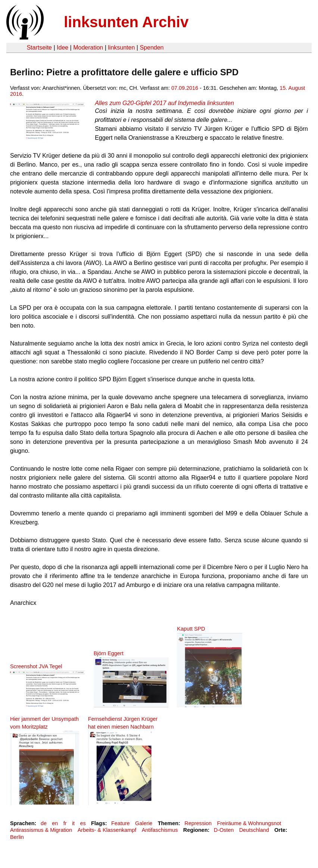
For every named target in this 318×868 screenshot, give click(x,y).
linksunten (121, 48)
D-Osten (224, 830)
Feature (121, 823)
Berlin (17, 837)
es (83, 823)
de (44, 823)
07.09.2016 (185, 88)
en (55, 823)
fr (65, 823)
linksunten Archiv (126, 22)
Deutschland (254, 830)
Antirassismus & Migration (41, 830)
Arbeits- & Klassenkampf (107, 830)
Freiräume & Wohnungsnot (249, 823)
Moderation (88, 48)
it (73, 823)
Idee (63, 48)
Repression (198, 823)
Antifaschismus (160, 830)
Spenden (152, 48)
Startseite (39, 48)
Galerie (144, 823)
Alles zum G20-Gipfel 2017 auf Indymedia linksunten (164, 103)
